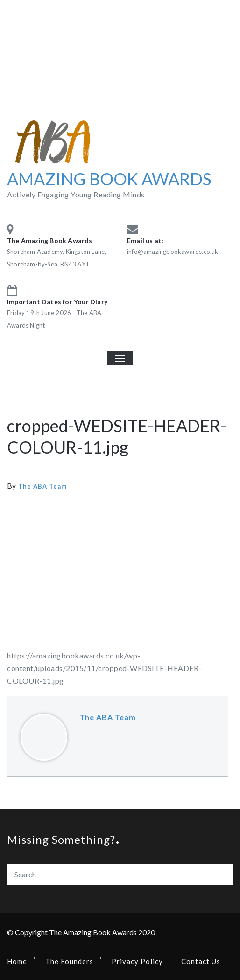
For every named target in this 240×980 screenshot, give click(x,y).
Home (17, 961)
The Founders (69, 961)
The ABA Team (42, 486)
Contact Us (201, 961)
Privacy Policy (137, 961)
